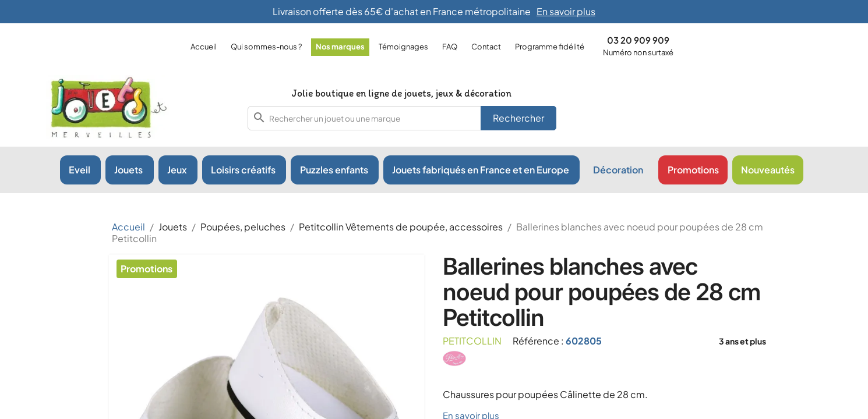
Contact (486, 47)
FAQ (450, 47)
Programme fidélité (550, 47)
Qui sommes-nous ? (266, 47)
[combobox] (402, 118)
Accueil (204, 47)
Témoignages (403, 47)
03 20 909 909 (638, 40)
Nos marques (340, 47)
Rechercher (518, 118)
